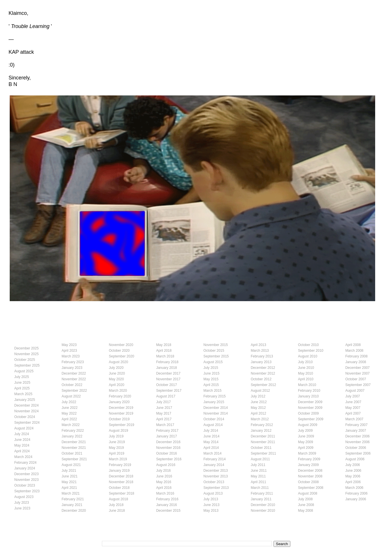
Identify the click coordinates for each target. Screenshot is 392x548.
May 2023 (69, 345)
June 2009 (306, 436)
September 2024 (27, 423)
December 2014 (216, 408)
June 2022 (70, 408)
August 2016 (166, 465)
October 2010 (308, 345)
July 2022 (69, 402)
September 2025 (27, 365)
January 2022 (72, 436)
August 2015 (213, 362)
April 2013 (258, 345)
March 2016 (165, 493)
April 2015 (211, 385)
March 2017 (165, 425)
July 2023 (22, 503)
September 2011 (263, 453)
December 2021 (74, 442)
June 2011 (259, 471)
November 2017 (168, 379)
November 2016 (168, 448)
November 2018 (121, 482)
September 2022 (74, 391)
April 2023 (69, 351)
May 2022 (69, 413)
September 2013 (216, 488)
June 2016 (164, 476)
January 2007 (356, 431)
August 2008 (308, 493)
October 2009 (308, 413)
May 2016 (164, 482)
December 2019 (121, 408)
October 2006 (356, 448)
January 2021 (72, 505)
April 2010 (306, 379)
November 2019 (121, 413)
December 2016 (168, 442)
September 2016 (169, 459)
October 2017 (167, 385)
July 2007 (352, 396)
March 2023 (71, 356)
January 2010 (308, 396)
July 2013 (211, 499)
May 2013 (211, 511)
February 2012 (262, 425)
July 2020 (116, 368)
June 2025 (22, 383)
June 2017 (164, 408)
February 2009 (309, 459)
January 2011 (261, 499)
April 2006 (353, 482)
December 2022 (74, 373)
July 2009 (305, 431)
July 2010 (305, 362)
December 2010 (263, 505)
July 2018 (116, 505)
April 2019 (116, 453)
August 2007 (355, 391)
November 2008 (310, 476)
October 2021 (72, 453)
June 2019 (117, 442)
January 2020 (119, 402)
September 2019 (121, 425)
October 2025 (25, 360)
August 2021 (71, 465)
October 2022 (72, 385)
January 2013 (261, 362)
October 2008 (308, 482)
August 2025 (24, 371)
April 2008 (353, 345)
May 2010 (306, 373)
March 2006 (354, 488)
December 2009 (310, 402)
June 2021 (70, 476)
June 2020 (117, 373)
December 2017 (168, 373)
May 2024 (22, 445)
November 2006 (357, 442)
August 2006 (355, 459)
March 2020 (118, 391)
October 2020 (119, 351)
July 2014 (211, 431)
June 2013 (212, 505)
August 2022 (71, 396)
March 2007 (354, 419)
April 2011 (258, 482)
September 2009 (311, 419)
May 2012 (258, 408)
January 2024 (25, 468)
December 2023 (26, 474)
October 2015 (214, 351)
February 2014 (215, 459)
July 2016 (163, 471)
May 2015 (211, 379)
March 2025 (23, 394)
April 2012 (258, 413)
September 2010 (311, 351)
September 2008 (311, 488)
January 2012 (261, 431)
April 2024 (22, 451)
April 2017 (164, 419)
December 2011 (263, 436)
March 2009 (307, 453)
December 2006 (357, 436)
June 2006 (353, 471)
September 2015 (216, 356)
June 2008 (306, 505)
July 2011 (258, 465)
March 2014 (213, 453)
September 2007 (358, 385)
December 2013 (216, 471)
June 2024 (22, 440)
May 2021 (69, 482)
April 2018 (164, 351)
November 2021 (74, 448)
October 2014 (214, 419)
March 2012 (260, 419)
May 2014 (211, 442)
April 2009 (306, 448)
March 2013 (260, 351)
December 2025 (26, 348)
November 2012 (263, 373)
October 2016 (167, 453)
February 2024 (25, 463)
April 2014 (211, 448)
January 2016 (167, 505)
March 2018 (165, 356)
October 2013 (214, 482)
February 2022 (73, 431)
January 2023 (72, 368)
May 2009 (306, 442)
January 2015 (214, 402)
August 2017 (166, 396)
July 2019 (116, 436)
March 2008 (354, 351)
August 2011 (260, 459)
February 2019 (120, 465)
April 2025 (22, 388)
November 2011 (263, 442)
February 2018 (167, 362)
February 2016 (167, 499)
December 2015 (168, 511)
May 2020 (116, 379)
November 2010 (263, 511)
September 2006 (358, 453)
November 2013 (216, 476)
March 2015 (213, 391)
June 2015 (212, 373)
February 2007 (356, 425)
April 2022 (69, 419)
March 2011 (260, 488)
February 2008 (356, 356)
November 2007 (357, 373)
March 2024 (23, 457)
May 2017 (164, 413)
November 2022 (74, 379)
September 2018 (121, 493)
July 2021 (69, 471)
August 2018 (118, 499)
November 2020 (121, 345)
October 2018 (119, 488)
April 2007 (353, 413)
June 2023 (22, 508)
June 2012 (259, 402)
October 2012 (261, 379)
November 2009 (310, 408)
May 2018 (164, 345)
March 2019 (118, 459)
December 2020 (74, 511)
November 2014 (216, 413)
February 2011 (262, 493)
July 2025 (22, 377)
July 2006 (352, 465)
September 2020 (121, 356)
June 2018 (117, 511)
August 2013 (213, 493)
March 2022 (71, 425)
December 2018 (121, 476)
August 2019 (118, 431)
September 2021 (74, 459)
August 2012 (260, 391)
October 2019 (119, 419)
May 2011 (258, 476)
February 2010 (309, 391)
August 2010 (308, 356)
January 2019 (119, 471)
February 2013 (262, 356)
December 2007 (357, 368)
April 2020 (116, 385)
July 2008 (305, 499)
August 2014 (213, 425)
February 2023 (73, 362)
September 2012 (263, 385)
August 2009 (308, 425)
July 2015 (211, 368)
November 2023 (26, 480)
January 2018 (167, 368)
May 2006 (353, 476)
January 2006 (356, 499)
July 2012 (258, 396)
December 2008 (310, 471)
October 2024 (25, 417)
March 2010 (307, 385)
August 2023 (24, 497)
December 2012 (263, 368)
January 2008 (356, 362)
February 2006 (356, 493)
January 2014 (214, 465)
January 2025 (25, 400)
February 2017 (167, 431)
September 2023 (27, 491)
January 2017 (167, 436)
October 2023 (25, 485)
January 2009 (308, 465)
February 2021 (73, 499)
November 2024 (26, 411)
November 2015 (216, 345)
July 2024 (22, 434)
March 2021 (71, 493)
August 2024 (24, 428)
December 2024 (26, 405)
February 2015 (215, 396)
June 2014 (212, 436)
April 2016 (164, 488)
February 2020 (120, 396)
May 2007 (353, 408)
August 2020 (118, 362)
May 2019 (116, 448)
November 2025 (26, 354)
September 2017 (169, 391)
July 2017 (163, 402)
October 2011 (261, 448)
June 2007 (353, 402)
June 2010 (306, 368)
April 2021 (69, 488)
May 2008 (306, 511)
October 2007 (356, 379)
